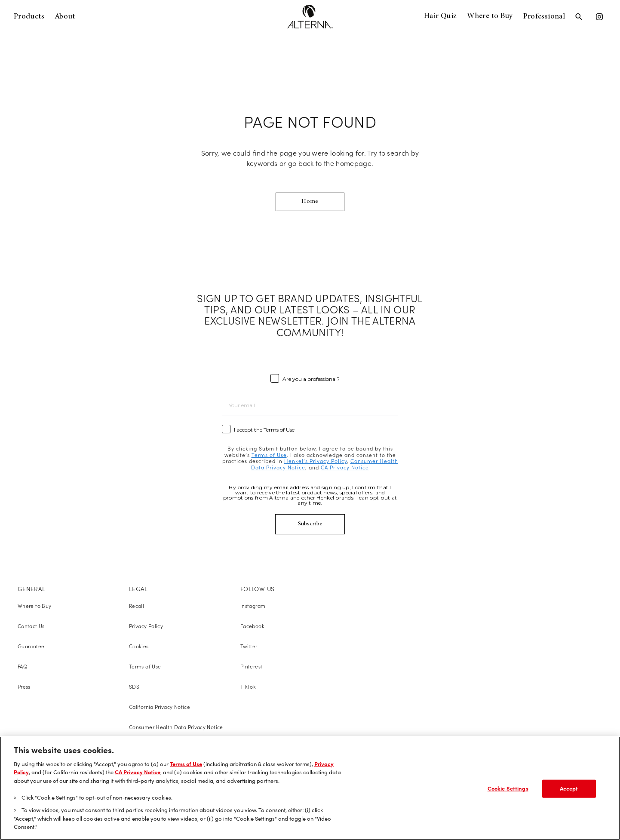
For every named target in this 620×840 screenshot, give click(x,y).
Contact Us (31, 626)
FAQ (23, 667)
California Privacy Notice (160, 707)
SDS (134, 687)
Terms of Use (269, 455)
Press (24, 687)
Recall (137, 606)
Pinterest (251, 667)
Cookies (139, 646)
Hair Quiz (440, 16)
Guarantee (31, 646)
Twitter (249, 646)
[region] (310, 788)
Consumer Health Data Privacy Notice (176, 727)
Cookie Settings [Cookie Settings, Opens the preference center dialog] (508, 788)
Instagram (253, 606)
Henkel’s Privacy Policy (316, 461)
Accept (569, 788)
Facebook (252, 626)
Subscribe (310, 524)
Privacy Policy (146, 626)
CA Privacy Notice (345, 468)
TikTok (248, 687)
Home (310, 202)
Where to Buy (490, 16)
